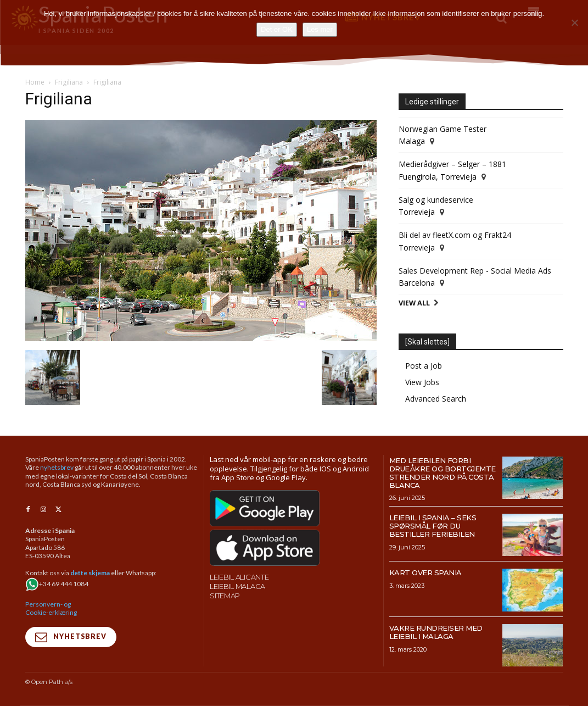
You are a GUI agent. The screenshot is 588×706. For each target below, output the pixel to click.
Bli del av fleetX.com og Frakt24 (455, 235)
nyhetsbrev (57, 467)
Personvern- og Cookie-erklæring (51, 608)
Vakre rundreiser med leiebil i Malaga (436, 632)
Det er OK (277, 29)
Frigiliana (69, 82)
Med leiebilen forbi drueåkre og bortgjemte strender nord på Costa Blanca (443, 473)
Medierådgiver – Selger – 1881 (452, 164)
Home (35, 82)
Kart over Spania (425, 572)
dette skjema (90, 573)
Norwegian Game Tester (443, 129)
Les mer (320, 29)
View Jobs (422, 382)
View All (414, 303)
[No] (574, 23)
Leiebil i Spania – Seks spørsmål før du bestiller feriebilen (433, 526)
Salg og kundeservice (436, 200)
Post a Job (424, 366)
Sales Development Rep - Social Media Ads (475, 271)
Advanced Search (436, 399)
